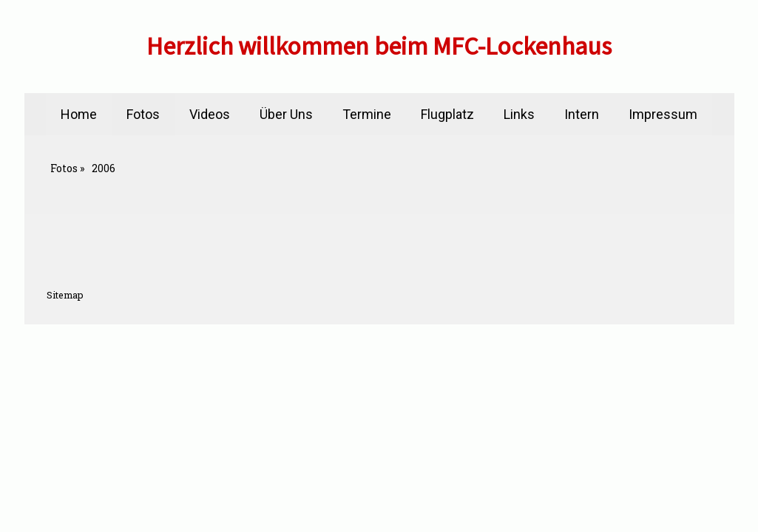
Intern (582, 114)
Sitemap (65, 295)
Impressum (663, 114)
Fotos (143, 114)
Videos (210, 114)
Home (79, 114)
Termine (367, 114)
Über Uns (286, 114)
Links (519, 114)
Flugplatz (447, 114)
